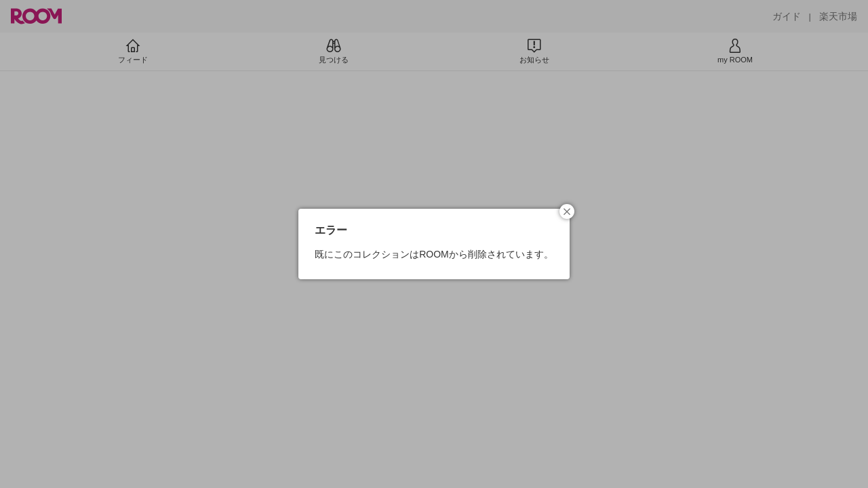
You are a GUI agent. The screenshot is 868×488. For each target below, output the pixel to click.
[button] (567, 211)
